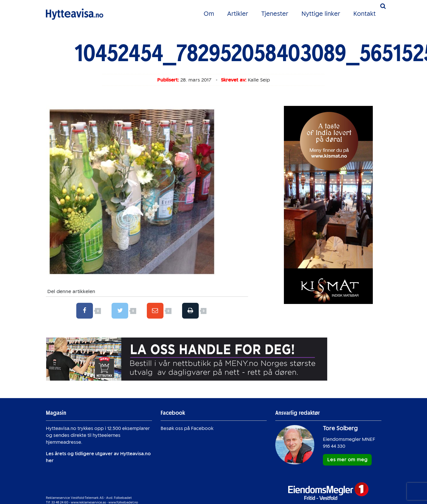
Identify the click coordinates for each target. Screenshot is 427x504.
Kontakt (364, 14)
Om (209, 14)
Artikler (238, 14)
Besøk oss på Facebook (187, 428)
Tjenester (275, 14)
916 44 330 (334, 446)
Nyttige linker (321, 14)
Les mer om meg (347, 460)
